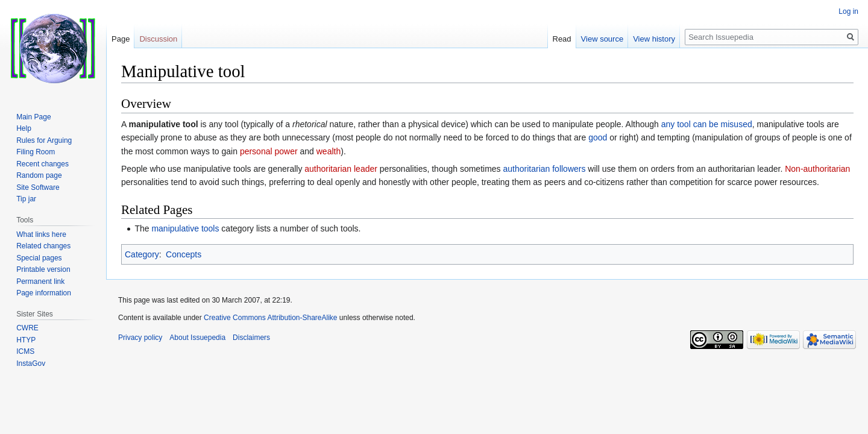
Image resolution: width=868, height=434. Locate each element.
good (598, 137)
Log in (848, 11)
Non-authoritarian (817, 169)
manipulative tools (185, 228)
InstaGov (31, 363)
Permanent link (40, 281)
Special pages (39, 258)
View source (602, 39)
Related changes (43, 246)
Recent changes (42, 164)
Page (121, 39)
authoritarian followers (545, 169)
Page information (44, 293)
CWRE (27, 328)
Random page (39, 175)
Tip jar (26, 199)
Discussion (158, 39)
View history (654, 39)
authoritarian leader (341, 169)
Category (142, 254)
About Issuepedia (197, 338)
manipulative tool (163, 124)
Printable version (43, 269)
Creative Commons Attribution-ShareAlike (270, 318)
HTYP (26, 340)
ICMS (25, 351)
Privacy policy (140, 338)
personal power (269, 151)
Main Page (33, 117)
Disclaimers (251, 338)
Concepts (184, 254)
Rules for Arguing (44, 140)
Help (24, 128)
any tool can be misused (707, 124)
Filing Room (36, 152)
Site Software (38, 187)
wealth (329, 151)
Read (562, 39)
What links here (41, 234)
